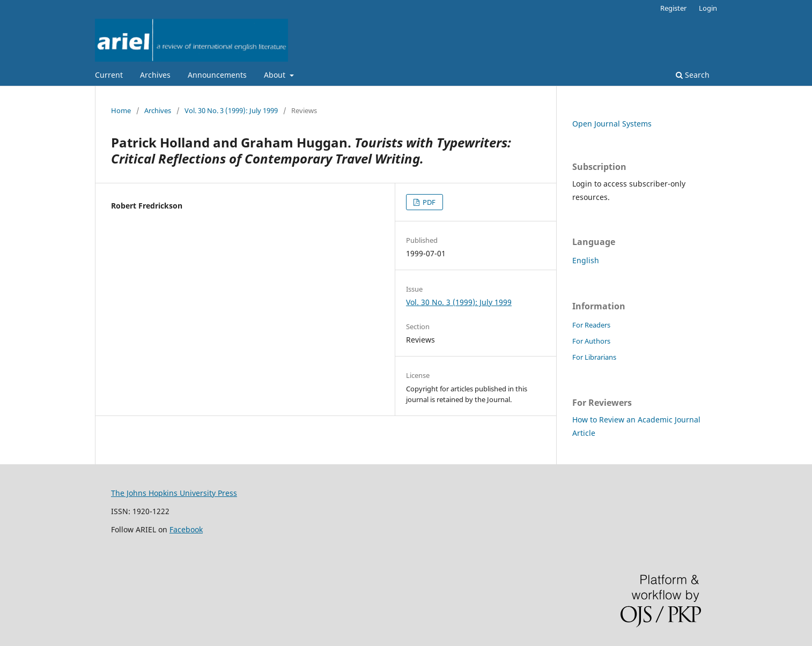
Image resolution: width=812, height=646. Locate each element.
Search (693, 75)
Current (109, 75)
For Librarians (594, 357)
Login (708, 8)
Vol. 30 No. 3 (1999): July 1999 (231, 110)
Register (673, 8)
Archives (155, 75)
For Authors (591, 341)
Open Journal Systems (612, 124)
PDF (428, 202)
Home (121, 110)
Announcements (217, 75)
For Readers (591, 325)
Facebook (186, 529)
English (586, 260)
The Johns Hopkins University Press (174, 493)
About (276, 75)
